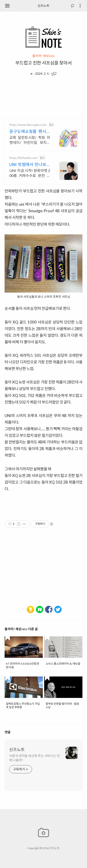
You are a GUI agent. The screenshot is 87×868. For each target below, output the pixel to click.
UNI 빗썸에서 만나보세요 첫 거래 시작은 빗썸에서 (30, 165)
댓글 (8, 732)
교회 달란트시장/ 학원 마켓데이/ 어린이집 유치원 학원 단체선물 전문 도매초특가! (30, 140)
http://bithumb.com (23, 158)
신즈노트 (43, 6)
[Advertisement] (43, 98)
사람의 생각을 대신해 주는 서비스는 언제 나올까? (34, 758)
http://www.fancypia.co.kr (28, 125)
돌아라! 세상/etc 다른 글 (21, 629)
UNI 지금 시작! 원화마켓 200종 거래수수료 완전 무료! (30, 173)
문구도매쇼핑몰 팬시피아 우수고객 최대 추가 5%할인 (30, 131)
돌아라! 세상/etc (44, 56)
